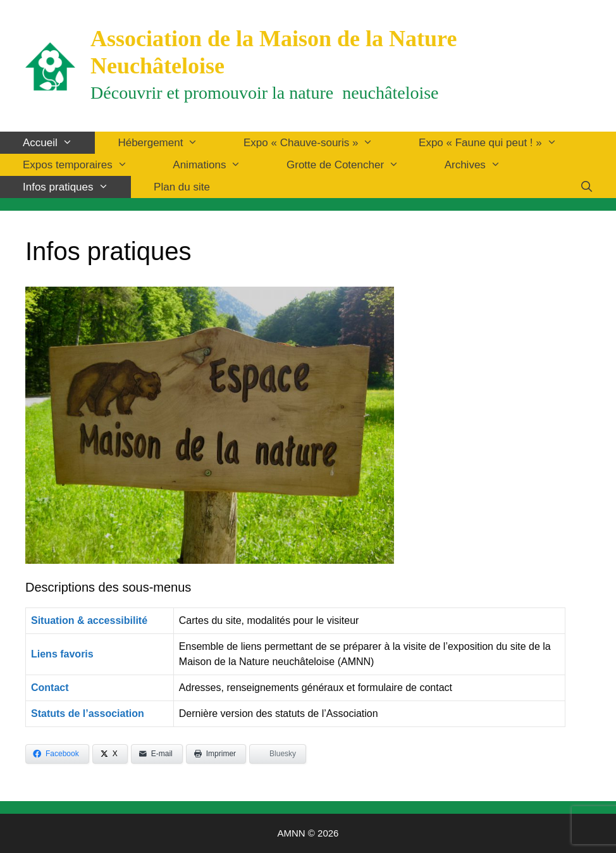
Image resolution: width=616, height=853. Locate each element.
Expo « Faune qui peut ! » (499, 143)
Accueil (59, 143)
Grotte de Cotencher (354, 165)
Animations (218, 165)
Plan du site (182, 187)
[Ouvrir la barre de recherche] (586, 187)
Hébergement (169, 143)
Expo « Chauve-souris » (320, 143)
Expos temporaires (86, 165)
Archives (484, 165)
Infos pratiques (77, 187)
